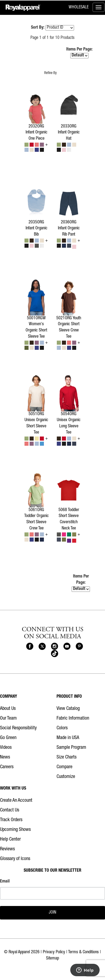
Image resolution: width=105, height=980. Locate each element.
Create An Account (16, 801)
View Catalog (68, 709)
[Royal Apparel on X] (42, 646)
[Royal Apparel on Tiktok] (55, 654)
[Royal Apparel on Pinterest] (79, 646)
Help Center (10, 840)
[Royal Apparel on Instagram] (55, 646)
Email (5, 882)
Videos (6, 748)
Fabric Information (73, 719)
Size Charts (66, 757)
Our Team (8, 719)
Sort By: (38, 28)
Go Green (8, 738)
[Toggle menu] (99, 7)
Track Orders (11, 820)
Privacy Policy (54, 952)
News (5, 757)
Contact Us (10, 810)
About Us (8, 709)
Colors (62, 728)
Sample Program (71, 748)
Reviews (7, 849)
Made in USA (68, 738)
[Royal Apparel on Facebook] (30, 646)
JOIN (52, 913)
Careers (7, 767)
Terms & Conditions (83, 952)
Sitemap (52, 959)
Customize (66, 777)
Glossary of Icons (15, 859)
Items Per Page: (79, 53)
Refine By (50, 73)
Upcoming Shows (15, 830)
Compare (64, 767)
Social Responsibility (18, 728)
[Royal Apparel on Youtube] (67, 646)
